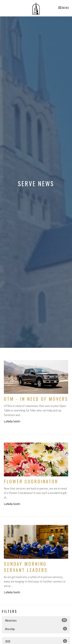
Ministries (36, 620)
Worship (36, 629)
